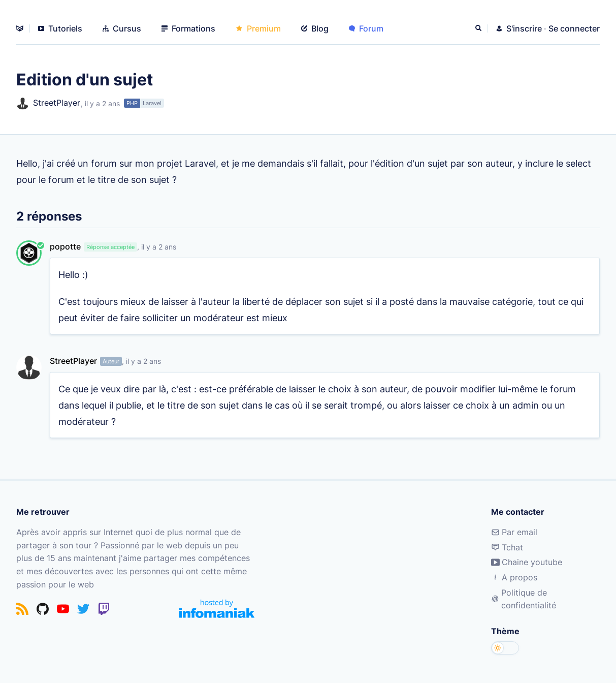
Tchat (507, 547)
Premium (258, 28)
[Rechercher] (479, 28)
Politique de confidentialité (524, 599)
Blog (315, 28)
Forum (366, 28)
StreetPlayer (48, 103)
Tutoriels (60, 28)
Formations (188, 28)
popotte (65, 246)
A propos (514, 577)
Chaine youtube (527, 562)
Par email (514, 532)
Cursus (122, 28)
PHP (132, 103)
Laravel (152, 103)
